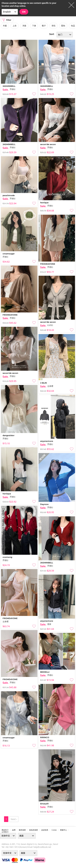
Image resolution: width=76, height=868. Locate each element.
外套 (5, 26)
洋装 (24, 26)
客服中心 (63, 830)
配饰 (63, 26)
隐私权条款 (34, 830)
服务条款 (22, 830)
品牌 (14, 830)
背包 (53, 26)
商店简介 (5, 830)
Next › (14, 819)
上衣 (15, 26)
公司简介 (5, 832)
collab (54, 830)
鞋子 (44, 26)
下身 (34, 26)
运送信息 (45, 830)
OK (24, 12)
